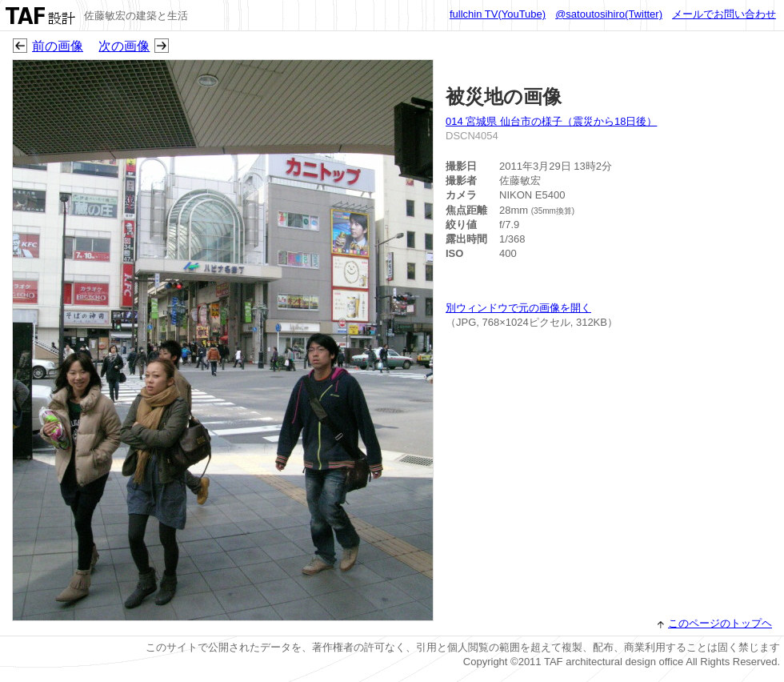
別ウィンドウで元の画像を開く (518, 308)
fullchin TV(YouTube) (498, 14)
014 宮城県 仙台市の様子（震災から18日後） (551, 121)
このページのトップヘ (720, 623)
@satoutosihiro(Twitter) (609, 14)
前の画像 (58, 46)
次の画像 (124, 46)
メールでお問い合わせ (724, 14)
